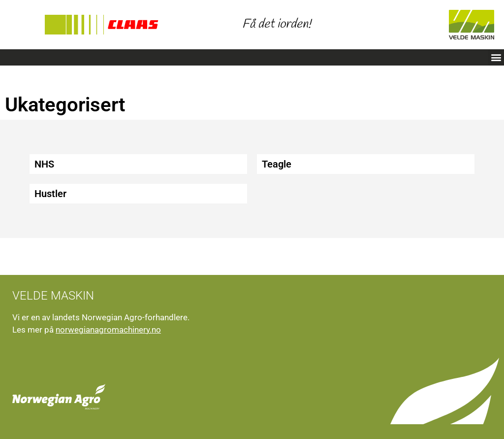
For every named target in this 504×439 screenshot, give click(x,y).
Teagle (277, 164)
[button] (496, 57)
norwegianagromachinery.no (108, 330)
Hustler (50, 194)
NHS (44, 164)
